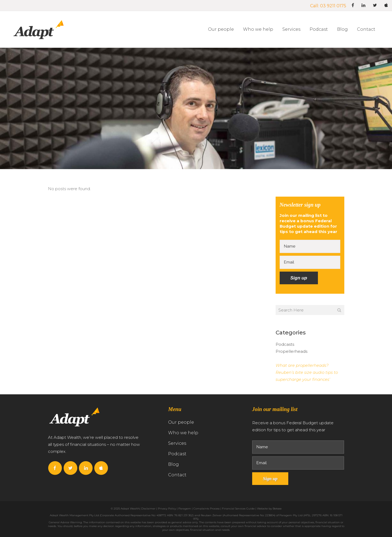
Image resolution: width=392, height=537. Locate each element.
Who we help (183, 433)
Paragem (185, 509)
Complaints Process (207, 509)
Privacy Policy (167, 509)
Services (177, 443)
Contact (177, 475)
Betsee (277, 509)
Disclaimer (148, 509)
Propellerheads (292, 351)
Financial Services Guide (238, 509)
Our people (181, 422)
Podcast (177, 454)
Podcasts (285, 344)
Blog (174, 464)
